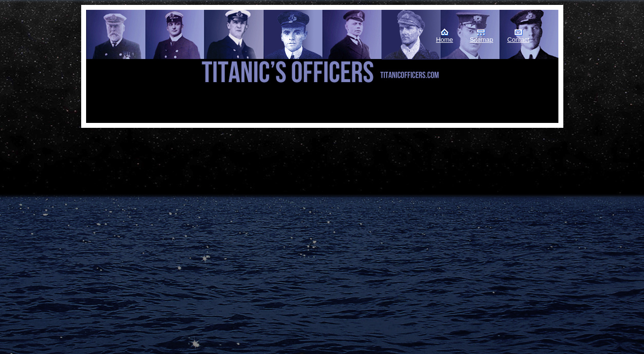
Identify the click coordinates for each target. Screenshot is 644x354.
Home (445, 40)
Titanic (136, 49)
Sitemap (482, 40)
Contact (518, 40)
